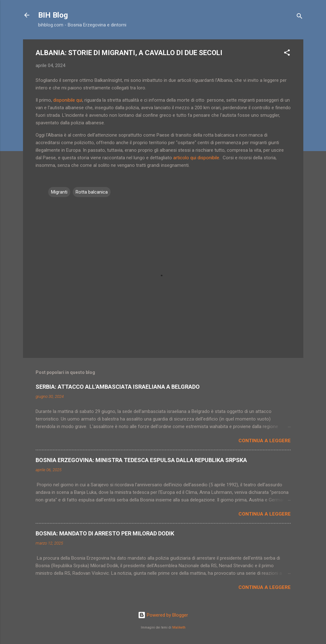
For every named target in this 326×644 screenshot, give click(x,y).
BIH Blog (53, 15)
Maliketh (179, 627)
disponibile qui (68, 100)
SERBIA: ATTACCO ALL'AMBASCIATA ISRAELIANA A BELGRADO (118, 387)
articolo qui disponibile (196, 158)
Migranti (59, 192)
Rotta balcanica (92, 192)
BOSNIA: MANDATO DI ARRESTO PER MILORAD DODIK (105, 533)
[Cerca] (300, 17)
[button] (287, 54)
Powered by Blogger (163, 615)
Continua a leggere (265, 441)
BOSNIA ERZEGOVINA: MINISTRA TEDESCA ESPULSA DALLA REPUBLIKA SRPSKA (141, 460)
